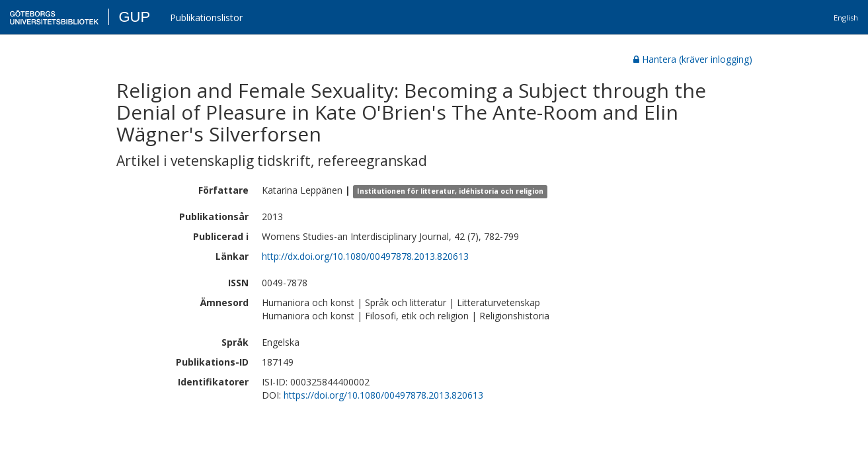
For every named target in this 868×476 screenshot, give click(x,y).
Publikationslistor (206, 18)
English (846, 18)
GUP (134, 17)
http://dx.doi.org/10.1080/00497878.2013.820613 (365, 256)
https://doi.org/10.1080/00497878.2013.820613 (383, 395)
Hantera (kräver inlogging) (693, 59)
